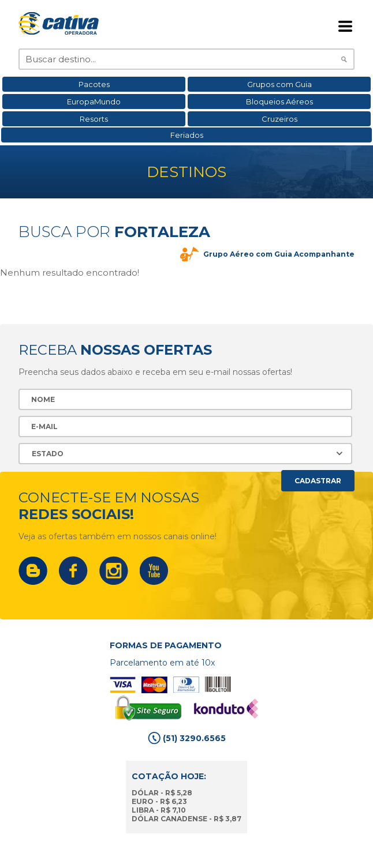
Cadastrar (318, 481)
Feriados (187, 135)
